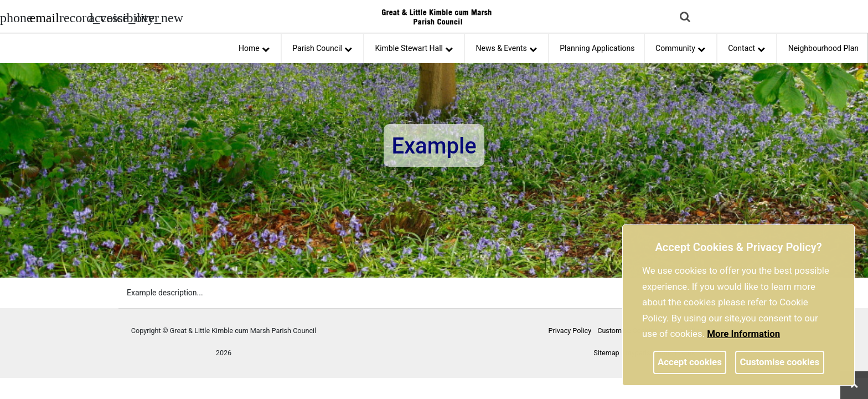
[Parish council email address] (43, 17)
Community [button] (680, 47)
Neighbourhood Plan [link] (823, 48)
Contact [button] (746, 47)
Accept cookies (690, 362)
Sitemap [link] (606, 353)
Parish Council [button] (322, 47)
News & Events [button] (507, 47)
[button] (686, 18)
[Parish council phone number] (14, 17)
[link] (44, 19)
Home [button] (254, 47)
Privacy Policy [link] (570, 331)
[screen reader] (73, 17)
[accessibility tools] (102, 17)
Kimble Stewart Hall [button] (414, 47)
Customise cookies (780, 362)
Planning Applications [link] (597, 48)
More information (743, 334)
